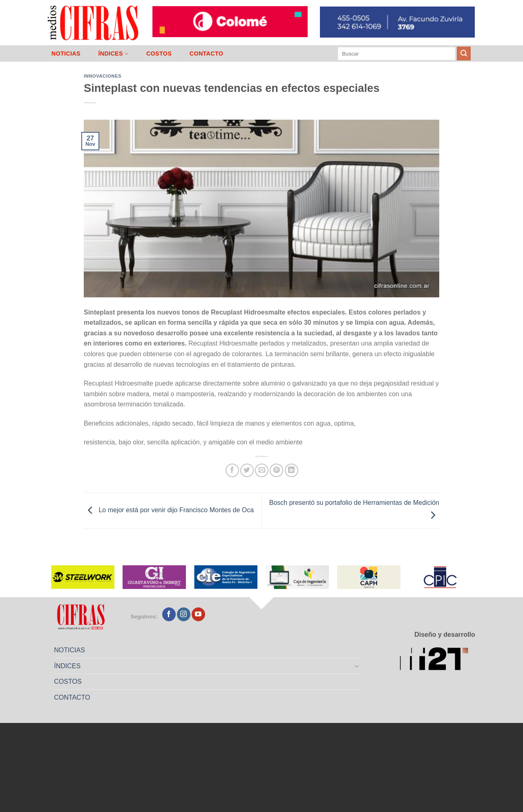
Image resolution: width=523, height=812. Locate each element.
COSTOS (159, 54)
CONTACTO (207, 54)
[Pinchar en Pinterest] (276, 470)
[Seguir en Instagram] (184, 614)
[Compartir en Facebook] (232, 470)
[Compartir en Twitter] (247, 470)
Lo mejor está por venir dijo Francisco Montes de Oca (169, 510)
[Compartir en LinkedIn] (292, 470)
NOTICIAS (66, 54)
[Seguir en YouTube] (198, 614)
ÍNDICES (113, 54)
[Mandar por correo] (262, 470)
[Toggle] (357, 666)
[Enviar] (464, 54)
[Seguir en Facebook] (169, 614)
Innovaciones (103, 76)
